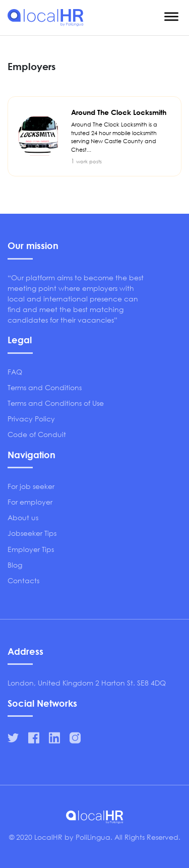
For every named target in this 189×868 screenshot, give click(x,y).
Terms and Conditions (45, 387)
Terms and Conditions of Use (56, 403)
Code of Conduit (37, 434)
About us (23, 517)
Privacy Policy (31, 419)
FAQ (15, 372)
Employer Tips (31, 549)
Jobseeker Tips (32, 533)
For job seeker (31, 486)
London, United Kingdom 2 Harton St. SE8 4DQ (87, 683)
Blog (15, 565)
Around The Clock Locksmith (121, 131)
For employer (30, 502)
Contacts (23, 580)
